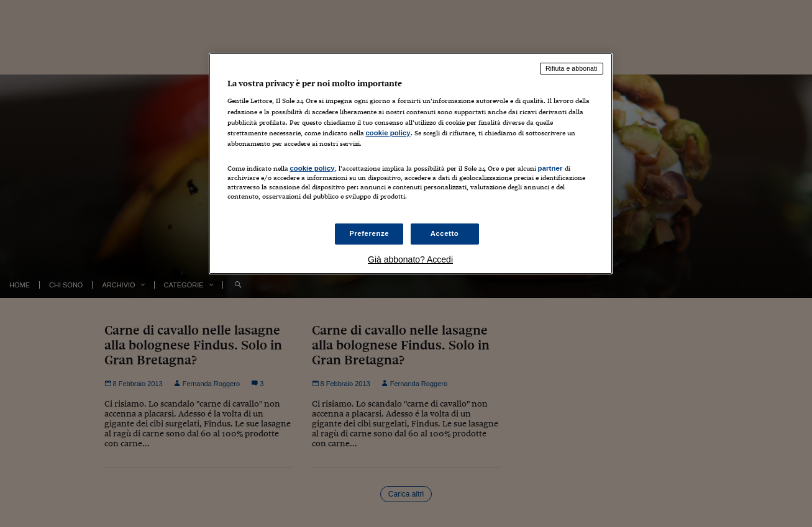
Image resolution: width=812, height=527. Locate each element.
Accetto (445, 233)
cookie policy (388, 133)
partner (550, 168)
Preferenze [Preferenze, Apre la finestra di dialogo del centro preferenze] (369, 233)
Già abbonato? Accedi (410, 259)
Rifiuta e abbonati (572, 68)
